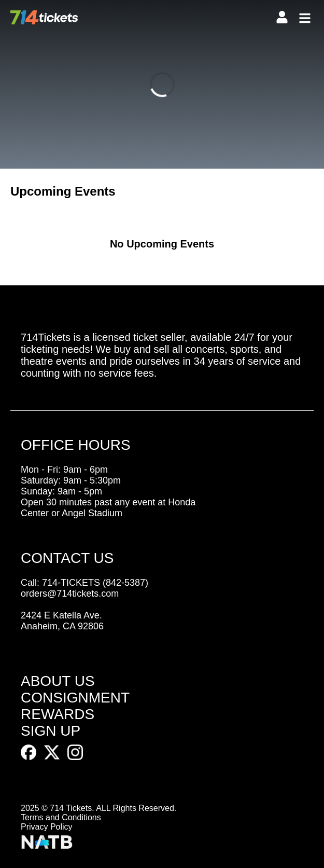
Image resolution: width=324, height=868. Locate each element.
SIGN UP (51, 731)
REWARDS (58, 714)
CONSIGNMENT (75, 698)
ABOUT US (58, 681)
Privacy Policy (47, 827)
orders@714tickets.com (70, 594)
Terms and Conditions (61, 817)
